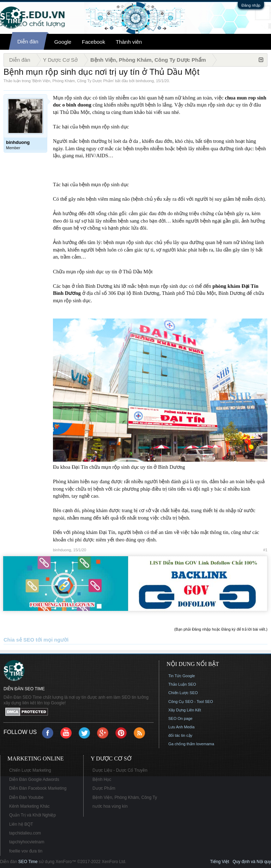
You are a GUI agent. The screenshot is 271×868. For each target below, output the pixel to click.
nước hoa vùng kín (110, 806)
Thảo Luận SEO (182, 684)
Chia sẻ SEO (19, 640)
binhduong (144, 81)
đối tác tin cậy (180, 735)
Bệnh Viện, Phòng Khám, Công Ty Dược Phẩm (73, 81)
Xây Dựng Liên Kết (185, 710)
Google (63, 42)
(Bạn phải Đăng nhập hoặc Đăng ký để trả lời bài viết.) (221, 629)
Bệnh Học (102, 779)
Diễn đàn (28, 41)
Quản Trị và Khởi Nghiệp (32, 815)
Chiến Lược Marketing (30, 770)
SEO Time (28, 862)
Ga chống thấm (182, 744)
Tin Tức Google (182, 676)
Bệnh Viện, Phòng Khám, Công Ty (125, 797)
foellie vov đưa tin (26, 851)
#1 (265, 550)
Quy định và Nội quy (252, 862)
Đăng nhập (251, 5)
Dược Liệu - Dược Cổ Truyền (120, 770)
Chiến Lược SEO (183, 693)
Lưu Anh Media (181, 727)
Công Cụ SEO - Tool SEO (191, 702)
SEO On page (180, 718)
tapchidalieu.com (25, 833)
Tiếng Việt (219, 862)
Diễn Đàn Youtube (26, 797)
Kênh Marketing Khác (29, 806)
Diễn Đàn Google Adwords (34, 779)
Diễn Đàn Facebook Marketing (38, 788)
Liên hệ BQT (21, 824)
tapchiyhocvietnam (27, 842)
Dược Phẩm (104, 788)
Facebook (94, 42)
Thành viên (129, 42)
